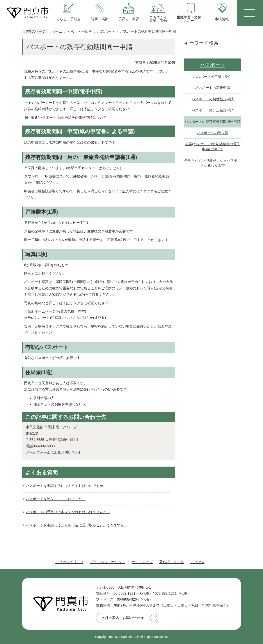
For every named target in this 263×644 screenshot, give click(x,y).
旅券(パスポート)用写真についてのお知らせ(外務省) (65, 318)
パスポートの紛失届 (213, 133)
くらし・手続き (80, 31)
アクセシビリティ (69, 562)
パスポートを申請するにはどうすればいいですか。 (66, 486)
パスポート (106, 31)
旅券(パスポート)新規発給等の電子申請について (69, 118)
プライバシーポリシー (108, 562)
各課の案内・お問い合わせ (123, 618)
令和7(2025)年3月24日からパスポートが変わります (213, 163)
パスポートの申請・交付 (213, 77)
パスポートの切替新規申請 (213, 99)
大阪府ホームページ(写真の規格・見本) (55, 311)
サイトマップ (142, 562)
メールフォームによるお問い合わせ (54, 452)
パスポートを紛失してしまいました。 (56, 499)
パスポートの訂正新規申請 (213, 110)
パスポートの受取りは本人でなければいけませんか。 (68, 512)
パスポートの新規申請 (213, 88)
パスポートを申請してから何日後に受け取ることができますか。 (77, 525)
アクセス (197, 562)
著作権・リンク (172, 562)
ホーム (57, 31)
